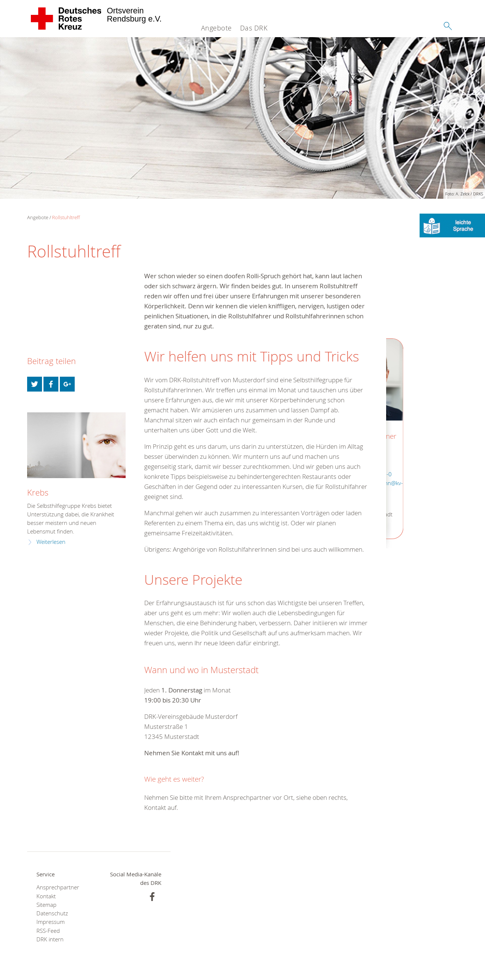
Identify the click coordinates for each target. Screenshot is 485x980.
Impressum (51, 922)
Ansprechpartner (58, 887)
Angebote (216, 28)
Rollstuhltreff (66, 217)
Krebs (38, 492)
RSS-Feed (48, 931)
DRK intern (50, 939)
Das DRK (254, 28)
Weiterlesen (51, 542)
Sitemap (46, 905)
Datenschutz (52, 913)
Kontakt (46, 896)
